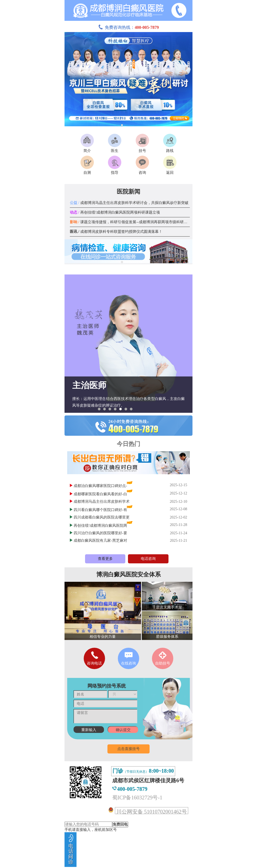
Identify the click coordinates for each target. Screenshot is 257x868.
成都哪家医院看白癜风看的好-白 (100, 494)
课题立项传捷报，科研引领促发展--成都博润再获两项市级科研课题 (130, 222)
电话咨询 (148, 559)
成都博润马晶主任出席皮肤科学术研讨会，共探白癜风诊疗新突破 (129, 203)
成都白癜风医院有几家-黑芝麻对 (100, 541)
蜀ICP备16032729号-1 (137, 798)
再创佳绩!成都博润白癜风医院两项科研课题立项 (115, 212)
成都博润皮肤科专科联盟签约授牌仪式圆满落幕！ (116, 232)
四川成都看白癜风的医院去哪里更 (102, 517)
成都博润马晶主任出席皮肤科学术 (102, 502)
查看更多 (105, 559)
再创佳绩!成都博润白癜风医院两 (100, 526)
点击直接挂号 (128, 749)
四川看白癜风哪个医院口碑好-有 (100, 510)
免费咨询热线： (128, 27)
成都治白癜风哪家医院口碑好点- (100, 486)
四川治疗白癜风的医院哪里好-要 (100, 533)
